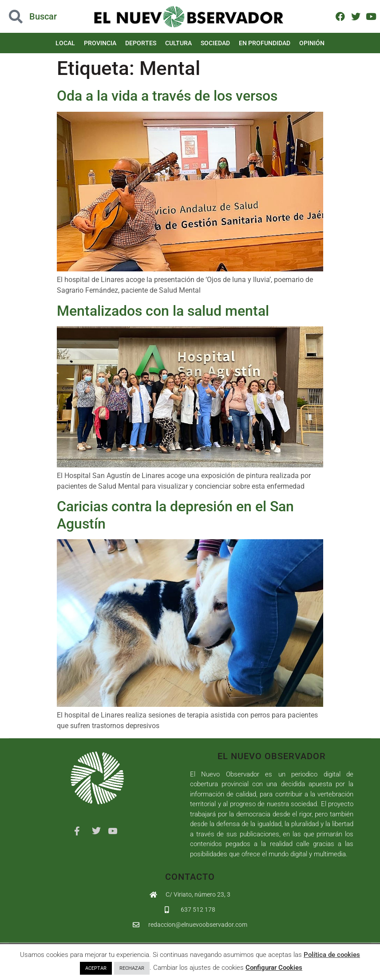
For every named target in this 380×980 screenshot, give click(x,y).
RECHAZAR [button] (132, 968)
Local (65, 43)
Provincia (100, 43)
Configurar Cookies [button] (274, 968)
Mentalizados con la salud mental (163, 311)
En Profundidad (265, 43)
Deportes (141, 43)
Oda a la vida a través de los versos (167, 96)
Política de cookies (332, 955)
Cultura (178, 43)
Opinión (312, 43)
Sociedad (215, 43)
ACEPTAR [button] (96, 968)
